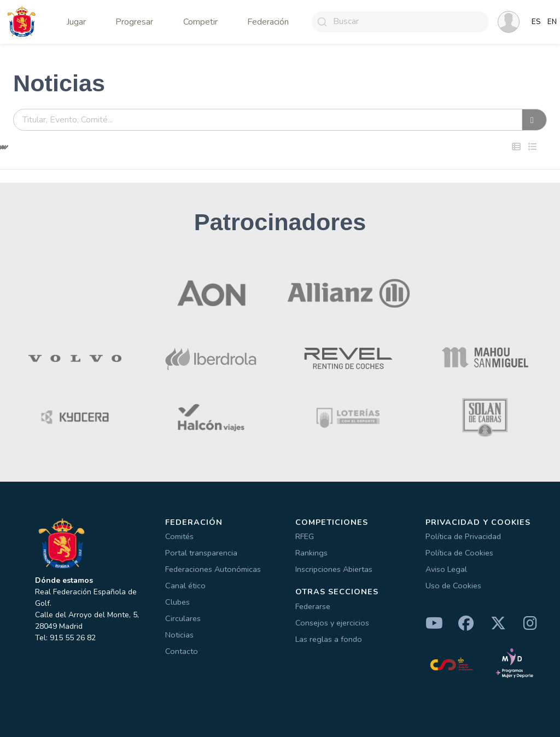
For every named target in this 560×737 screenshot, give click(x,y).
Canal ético (185, 586)
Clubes (177, 602)
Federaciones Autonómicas (213, 569)
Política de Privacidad (463, 536)
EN (552, 22)
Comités (179, 536)
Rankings (311, 553)
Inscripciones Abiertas (334, 569)
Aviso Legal (446, 569)
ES (536, 22)
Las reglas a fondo (329, 639)
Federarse (313, 606)
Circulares (183, 618)
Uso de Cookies (453, 586)
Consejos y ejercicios (332, 623)
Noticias (179, 635)
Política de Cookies (459, 553)
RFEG (305, 536)
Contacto (182, 651)
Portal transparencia (201, 553)
